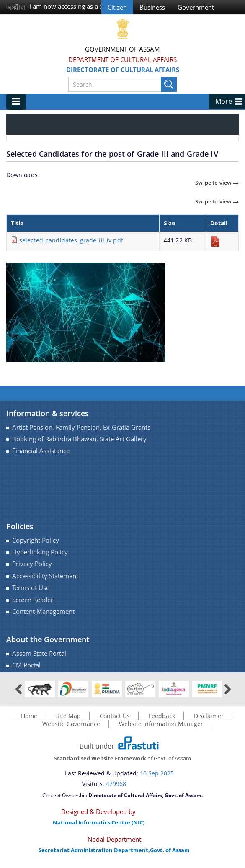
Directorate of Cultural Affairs (123, 70)
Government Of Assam (122, 49)
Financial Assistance (41, 451)
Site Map (68, 716)
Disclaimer (209, 716)
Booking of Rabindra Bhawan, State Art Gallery (79, 439)
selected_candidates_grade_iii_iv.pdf (71, 240)
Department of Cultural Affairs (122, 59)
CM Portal (26, 665)
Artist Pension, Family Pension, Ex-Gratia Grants (81, 427)
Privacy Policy (32, 564)
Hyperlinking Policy (40, 552)
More (224, 101)
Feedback (162, 716)
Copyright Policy (36, 540)
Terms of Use (31, 588)
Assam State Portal (39, 653)
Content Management (43, 612)
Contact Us (115, 716)
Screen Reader (33, 600)
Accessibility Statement (45, 576)
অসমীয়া (16, 7)
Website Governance (71, 724)
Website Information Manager (161, 724)
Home (29, 716)
